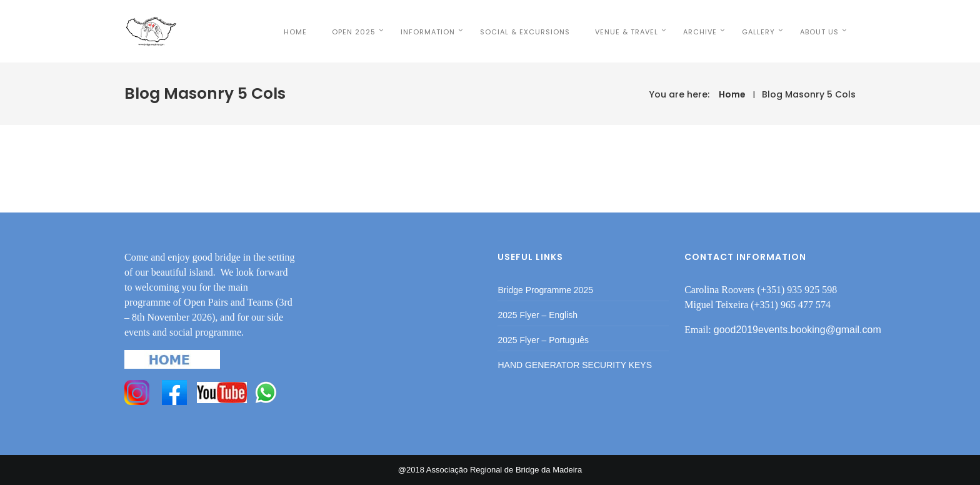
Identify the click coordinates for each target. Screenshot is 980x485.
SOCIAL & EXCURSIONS (525, 32)
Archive (700, 32)
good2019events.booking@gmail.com (797, 330)
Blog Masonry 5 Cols (809, 94)
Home (732, 94)
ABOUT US (819, 32)
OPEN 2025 (354, 32)
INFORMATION (428, 32)
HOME (295, 32)
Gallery (758, 32)
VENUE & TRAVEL (627, 32)
